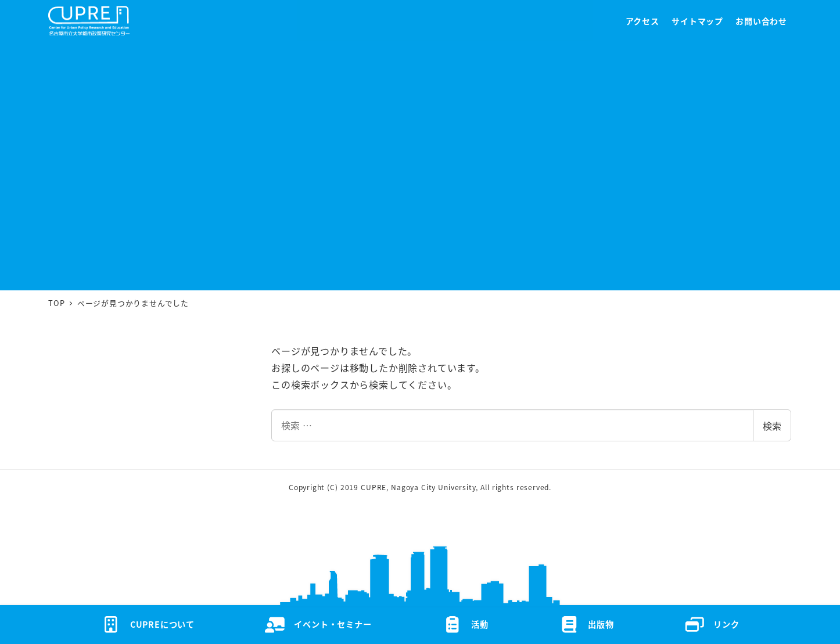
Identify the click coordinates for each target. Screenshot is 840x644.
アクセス (642, 21)
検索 (772, 426)
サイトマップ (697, 21)
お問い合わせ (761, 21)
